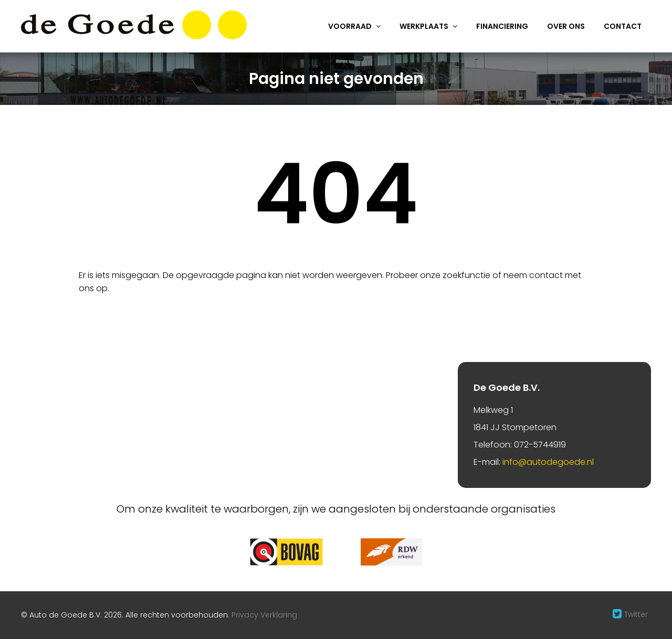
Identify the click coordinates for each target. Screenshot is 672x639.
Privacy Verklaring (264, 615)
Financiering (502, 26)
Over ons (566, 26)
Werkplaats (424, 26)
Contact (623, 26)
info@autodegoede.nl (548, 462)
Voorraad (350, 26)
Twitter (636, 614)
